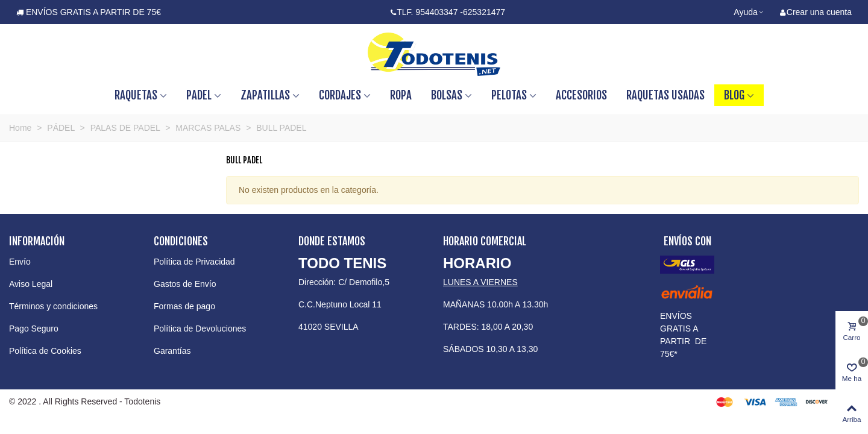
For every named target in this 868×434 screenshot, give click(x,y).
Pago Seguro (34, 329)
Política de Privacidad (194, 262)
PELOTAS (509, 95)
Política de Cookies (45, 351)
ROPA (401, 95)
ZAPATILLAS (265, 95)
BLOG (734, 95)
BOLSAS (447, 95)
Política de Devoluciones (200, 329)
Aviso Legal (31, 284)
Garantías (172, 351)
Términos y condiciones (53, 306)
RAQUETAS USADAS (665, 95)
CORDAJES (340, 95)
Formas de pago (184, 306)
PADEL (199, 95)
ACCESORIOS (581, 95)
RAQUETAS (136, 95)
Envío (20, 262)
